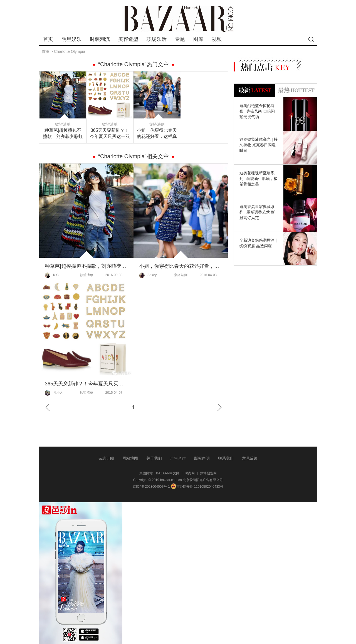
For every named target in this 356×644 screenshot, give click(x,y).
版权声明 (202, 458)
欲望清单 (63, 124)
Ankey (148, 275)
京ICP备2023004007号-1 (151, 487)
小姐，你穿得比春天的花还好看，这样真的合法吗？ (157, 134)
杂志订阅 (106, 458)
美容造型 (128, 39)
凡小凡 (54, 393)
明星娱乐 (71, 39)
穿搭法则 (157, 124)
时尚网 (190, 473)
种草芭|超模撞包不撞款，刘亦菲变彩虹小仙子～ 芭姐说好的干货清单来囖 (63, 134)
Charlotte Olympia (70, 51)
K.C (52, 275)
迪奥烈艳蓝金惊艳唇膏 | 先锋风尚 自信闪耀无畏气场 (257, 111)
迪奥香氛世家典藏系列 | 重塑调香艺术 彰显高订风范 (257, 212)
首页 (48, 39)
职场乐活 (157, 39)
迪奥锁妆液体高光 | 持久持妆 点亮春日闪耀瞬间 (259, 145)
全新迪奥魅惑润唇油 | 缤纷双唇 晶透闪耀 (258, 243)
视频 (217, 39)
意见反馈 (250, 458)
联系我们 (226, 458)
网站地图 (130, 458)
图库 (198, 39)
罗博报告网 (208, 473)
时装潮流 (100, 39)
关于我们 (154, 458)
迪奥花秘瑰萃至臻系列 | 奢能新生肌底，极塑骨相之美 (259, 179)
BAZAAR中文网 (168, 473)
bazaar (178, 19)
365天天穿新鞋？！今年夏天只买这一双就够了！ (110, 134)
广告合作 (178, 458)
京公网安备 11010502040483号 (197, 487)
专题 (180, 39)
